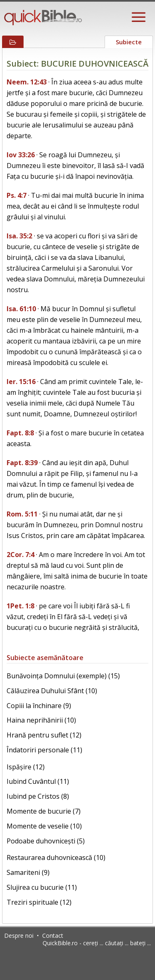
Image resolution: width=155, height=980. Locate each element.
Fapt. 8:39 (22, 463)
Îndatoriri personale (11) (44, 750)
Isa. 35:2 (19, 236)
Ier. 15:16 (21, 382)
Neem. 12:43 (27, 82)
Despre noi (19, 936)
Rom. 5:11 (22, 514)
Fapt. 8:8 (20, 433)
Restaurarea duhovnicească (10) (56, 857)
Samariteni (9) (28, 872)
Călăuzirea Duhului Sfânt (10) (52, 691)
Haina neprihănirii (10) (41, 720)
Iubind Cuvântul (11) (38, 781)
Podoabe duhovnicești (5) (46, 841)
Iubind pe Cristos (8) (38, 796)
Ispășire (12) (26, 767)
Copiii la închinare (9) (39, 706)
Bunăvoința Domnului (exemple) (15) (63, 676)
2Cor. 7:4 (20, 555)
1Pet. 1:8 (20, 606)
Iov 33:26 (21, 155)
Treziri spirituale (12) (39, 902)
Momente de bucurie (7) (44, 811)
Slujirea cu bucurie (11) (42, 887)
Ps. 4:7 (17, 195)
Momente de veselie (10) (44, 826)
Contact (53, 936)
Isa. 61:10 (21, 309)
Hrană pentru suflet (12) (44, 735)
